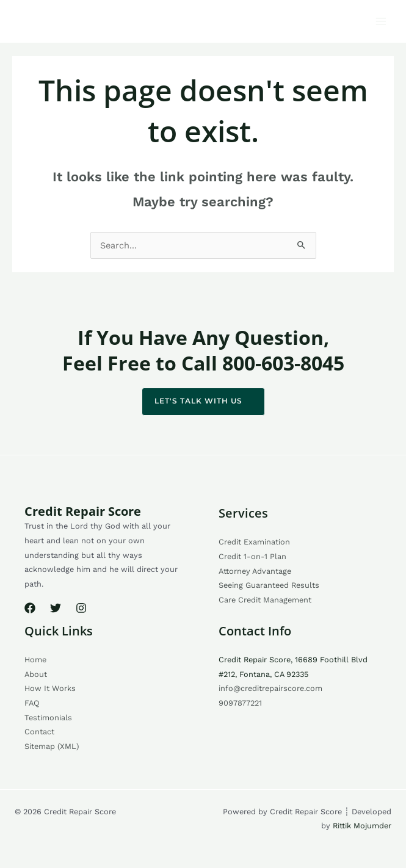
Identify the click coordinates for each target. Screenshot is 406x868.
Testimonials (48, 718)
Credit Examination (254, 542)
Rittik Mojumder (362, 826)
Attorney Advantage (255, 571)
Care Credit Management (265, 600)
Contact (39, 732)
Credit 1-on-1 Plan (252, 556)
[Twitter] (56, 608)
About (36, 674)
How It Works (50, 688)
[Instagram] (81, 608)
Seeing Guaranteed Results (269, 585)
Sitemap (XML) (52, 746)
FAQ (32, 703)
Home (35, 660)
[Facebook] (30, 608)
